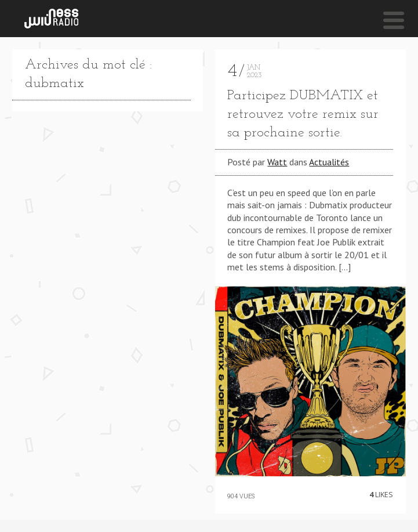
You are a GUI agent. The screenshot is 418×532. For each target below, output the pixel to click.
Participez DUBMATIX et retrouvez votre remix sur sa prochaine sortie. (303, 114)
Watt (277, 162)
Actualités (329, 162)
